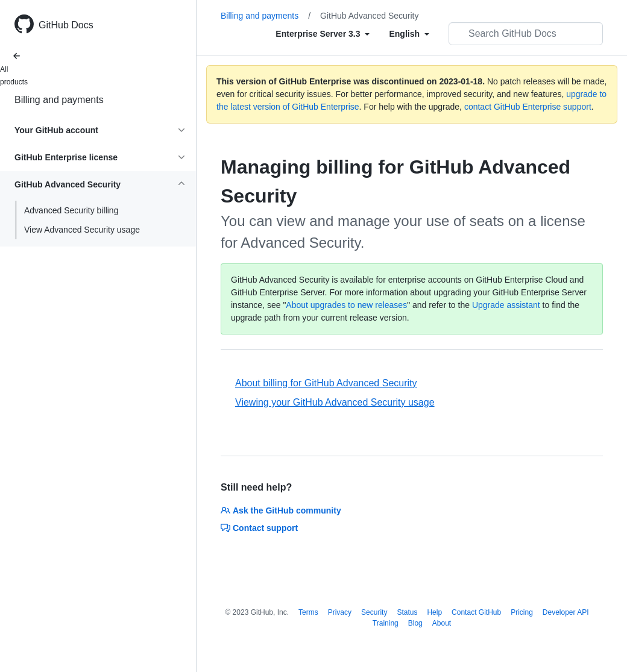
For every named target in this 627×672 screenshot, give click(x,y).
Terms (308, 612)
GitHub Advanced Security (369, 16)
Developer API (566, 612)
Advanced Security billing (71, 210)
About (442, 623)
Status (407, 612)
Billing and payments (59, 100)
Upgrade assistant (506, 305)
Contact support (259, 528)
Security (374, 612)
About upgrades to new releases (346, 305)
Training (386, 623)
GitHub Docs (66, 25)
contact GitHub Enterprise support (528, 107)
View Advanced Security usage (82, 230)
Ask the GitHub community (281, 510)
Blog (415, 623)
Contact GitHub (476, 612)
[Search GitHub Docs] (526, 34)
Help (434, 612)
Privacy (340, 612)
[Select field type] (323, 34)
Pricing (522, 612)
